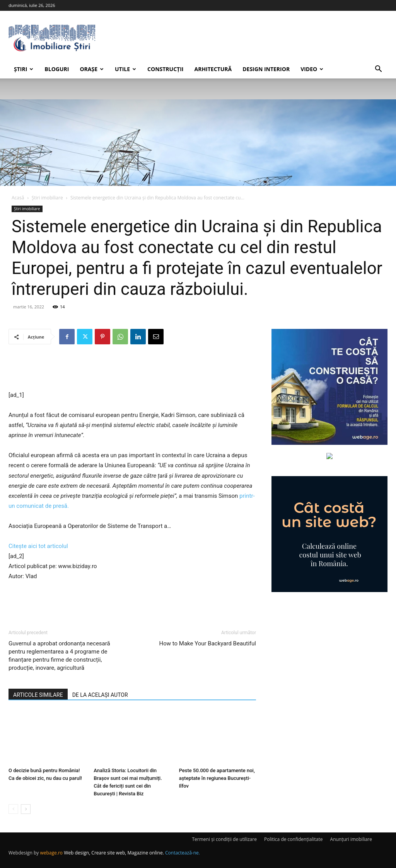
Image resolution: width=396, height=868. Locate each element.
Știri (24, 69)
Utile (125, 69)
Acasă (18, 198)
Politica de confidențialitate (293, 839)
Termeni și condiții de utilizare (224, 839)
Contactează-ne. (183, 853)
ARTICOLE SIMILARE (38, 695)
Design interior (266, 69)
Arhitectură (213, 69)
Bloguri (57, 69)
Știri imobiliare (47, 198)
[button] (378, 70)
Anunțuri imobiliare (351, 839)
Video (312, 69)
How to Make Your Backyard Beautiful (208, 643)
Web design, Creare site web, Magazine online (113, 853)
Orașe (92, 69)
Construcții (165, 69)
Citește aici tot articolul (38, 546)
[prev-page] (13, 809)
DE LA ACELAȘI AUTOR (100, 695)
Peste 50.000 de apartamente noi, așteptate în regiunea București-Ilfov (217, 778)
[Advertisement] (132, 370)
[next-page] (26, 809)
